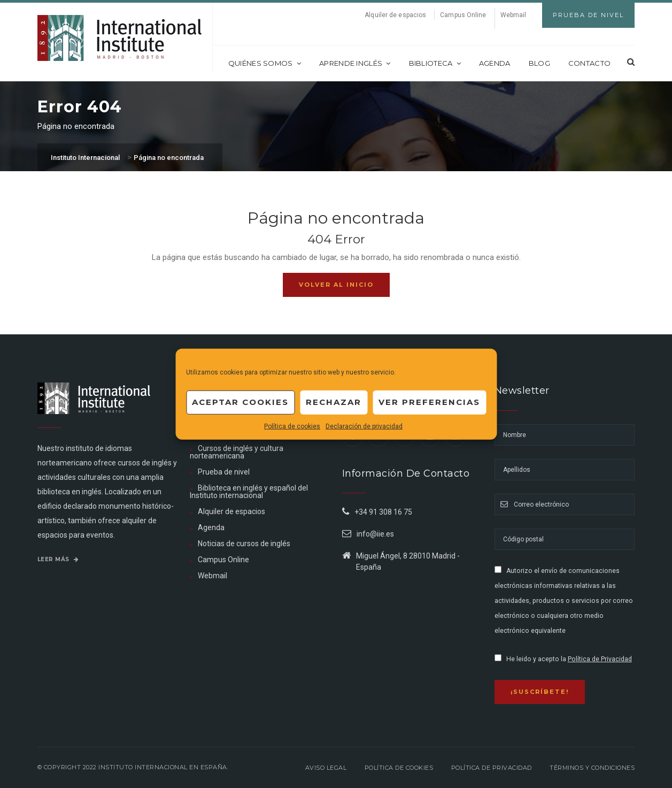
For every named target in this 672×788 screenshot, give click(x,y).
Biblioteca (435, 63)
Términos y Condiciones (592, 768)
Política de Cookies (399, 768)
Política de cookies (292, 426)
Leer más (58, 559)
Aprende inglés (355, 63)
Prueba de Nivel (588, 15)
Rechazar (334, 402)
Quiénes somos (265, 63)
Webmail (513, 15)
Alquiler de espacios (395, 15)
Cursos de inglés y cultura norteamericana (237, 452)
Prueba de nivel (224, 472)
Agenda (495, 63)
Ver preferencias (429, 402)
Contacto (589, 63)
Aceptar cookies (240, 402)
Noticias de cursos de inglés (244, 544)
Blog (539, 63)
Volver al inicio (336, 285)
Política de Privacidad (600, 659)
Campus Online (463, 15)
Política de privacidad (492, 768)
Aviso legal (326, 768)
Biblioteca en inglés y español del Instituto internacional (249, 492)
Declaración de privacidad (364, 426)
